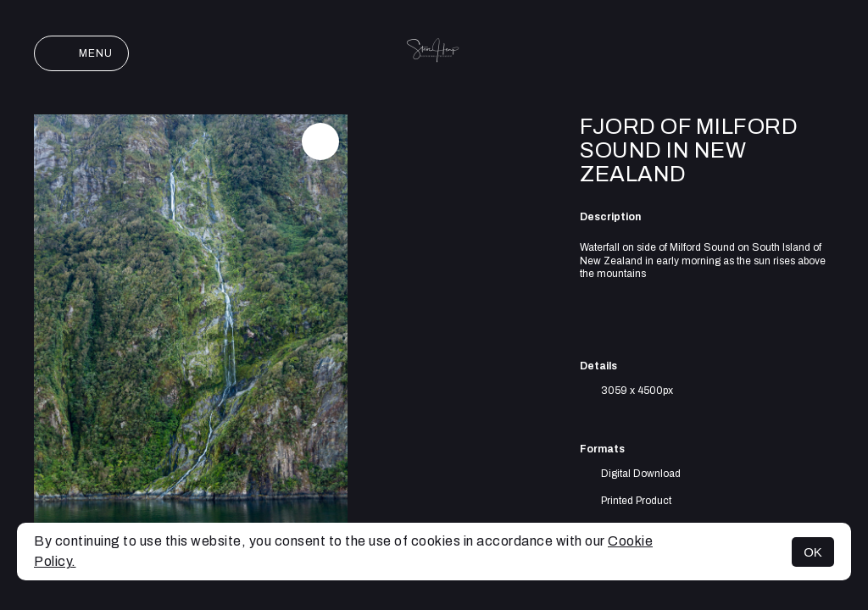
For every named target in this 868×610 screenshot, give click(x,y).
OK (813, 552)
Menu (81, 53)
